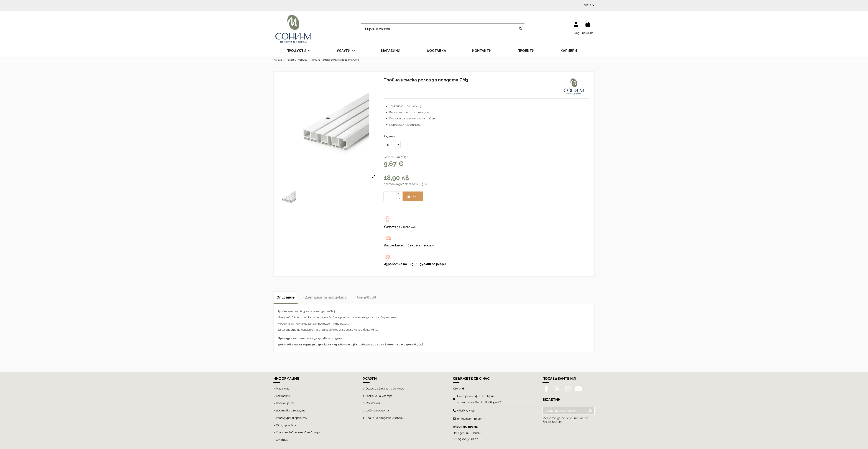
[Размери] (392, 145)
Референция (392, 157)
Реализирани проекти (292, 418)
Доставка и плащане (291, 410)
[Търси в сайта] (520, 29)
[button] (299, 51)
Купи (413, 196)
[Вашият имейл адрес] (564, 411)
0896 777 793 (466, 410)
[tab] (367, 297)
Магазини (283, 389)
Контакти (284, 396)
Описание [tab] (286, 297)
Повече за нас (285, 403)
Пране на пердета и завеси (385, 418)
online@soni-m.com (470, 419)
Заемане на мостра (379, 396)
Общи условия (286, 425)
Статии (282, 440)
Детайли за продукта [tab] (326, 297)
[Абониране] (590, 411)
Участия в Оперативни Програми (300, 432)
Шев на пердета (377, 410)
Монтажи (373, 403)
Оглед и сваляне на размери (385, 389)
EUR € (589, 5)
